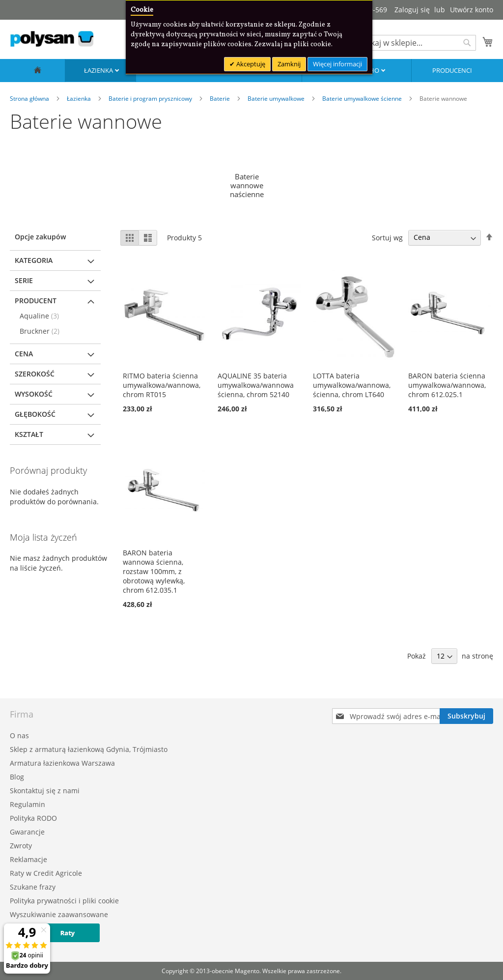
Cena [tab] (24, 354)
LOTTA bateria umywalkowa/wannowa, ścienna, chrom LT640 (352, 385)
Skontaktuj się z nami (45, 791)
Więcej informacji (337, 64)
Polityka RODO (33, 818)
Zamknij (289, 64)
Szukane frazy (33, 887)
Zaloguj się (412, 10)
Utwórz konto (472, 10)
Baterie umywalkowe (277, 99)
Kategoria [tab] (34, 260)
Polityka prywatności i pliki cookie (64, 901)
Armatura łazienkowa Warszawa (62, 763)
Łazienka (99, 70)
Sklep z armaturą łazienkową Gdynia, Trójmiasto (89, 749)
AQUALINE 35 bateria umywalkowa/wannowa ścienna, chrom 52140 (256, 385)
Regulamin (28, 804)
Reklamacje (28, 859)
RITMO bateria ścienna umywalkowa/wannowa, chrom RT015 (162, 385)
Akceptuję (250, 64)
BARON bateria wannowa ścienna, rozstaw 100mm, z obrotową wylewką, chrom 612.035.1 (154, 571)
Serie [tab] (24, 280)
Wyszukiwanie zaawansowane (59, 914)
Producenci (452, 70)
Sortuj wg (387, 237)
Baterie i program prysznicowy (151, 99)
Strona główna (30, 99)
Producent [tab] (36, 301)
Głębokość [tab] (35, 414)
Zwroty (21, 846)
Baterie (221, 99)
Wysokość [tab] (34, 394)
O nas (19, 735)
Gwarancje (27, 832)
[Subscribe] (466, 716)
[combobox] (415, 43)
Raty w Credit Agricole (46, 873)
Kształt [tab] (29, 434)
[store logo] (52, 39)
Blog (17, 777)
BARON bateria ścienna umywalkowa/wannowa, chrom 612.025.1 (447, 385)
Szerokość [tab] (35, 374)
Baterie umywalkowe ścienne (363, 99)
